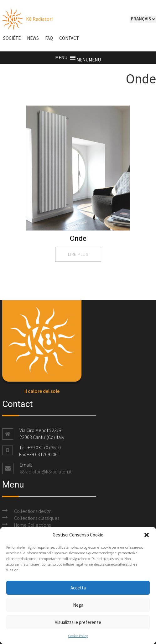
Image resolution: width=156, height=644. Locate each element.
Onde (78, 238)
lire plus (78, 254)
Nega (78, 605)
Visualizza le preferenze (78, 622)
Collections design (33, 511)
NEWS (33, 38)
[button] (147, 535)
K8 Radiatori (26, 19)
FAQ (49, 38)
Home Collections (32, 525)
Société (12, 38)
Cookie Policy (78, 636)
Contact (69, 38)
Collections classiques (37, 518)
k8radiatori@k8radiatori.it (46, 472)
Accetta (78, 588)
